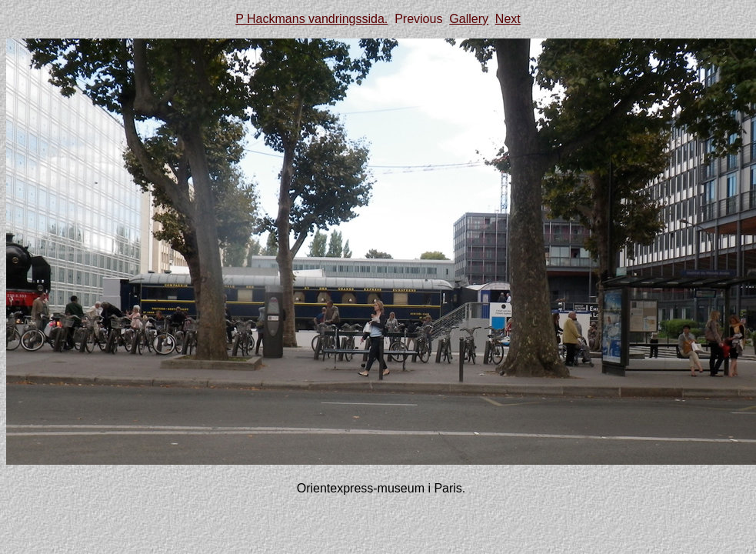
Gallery (469, 19)
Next (508, 19)
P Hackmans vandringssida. (311, 19)
